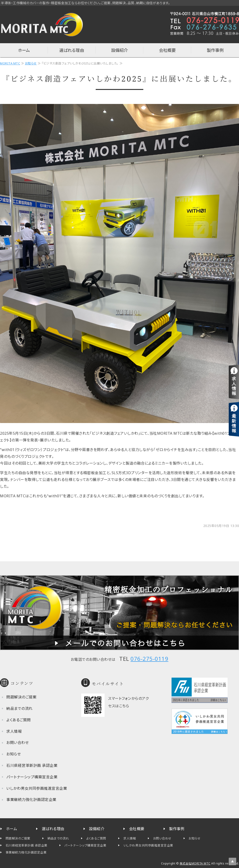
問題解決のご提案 (21, 697)
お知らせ (31, 63)
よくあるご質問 (19, 720)
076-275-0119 (149, 659)
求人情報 (14, 731)
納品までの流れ (19, 708)
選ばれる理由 (72, 50)
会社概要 (167, 50)
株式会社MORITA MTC (195, 863)
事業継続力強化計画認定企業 (31, 800)
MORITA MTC (10, 63)
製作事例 (215, 50)
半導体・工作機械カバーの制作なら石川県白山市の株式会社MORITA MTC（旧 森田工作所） (42, 25)
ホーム (24, 50)
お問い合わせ (18, 743)
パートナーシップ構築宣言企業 (32, 777)
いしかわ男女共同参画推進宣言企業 (37, 788)
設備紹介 (119, 50)
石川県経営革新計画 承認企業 (32, 765)
